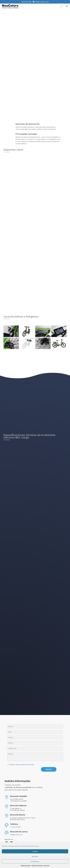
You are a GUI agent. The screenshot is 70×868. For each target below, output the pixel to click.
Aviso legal (46, 865)
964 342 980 (27, 2)
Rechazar (35, 856)
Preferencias (35, 861)
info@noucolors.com (16, 835)
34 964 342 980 (16, 827)
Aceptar (35, 851)
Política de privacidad (37, 865)
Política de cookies (26, 865)
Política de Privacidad (28, 765)
